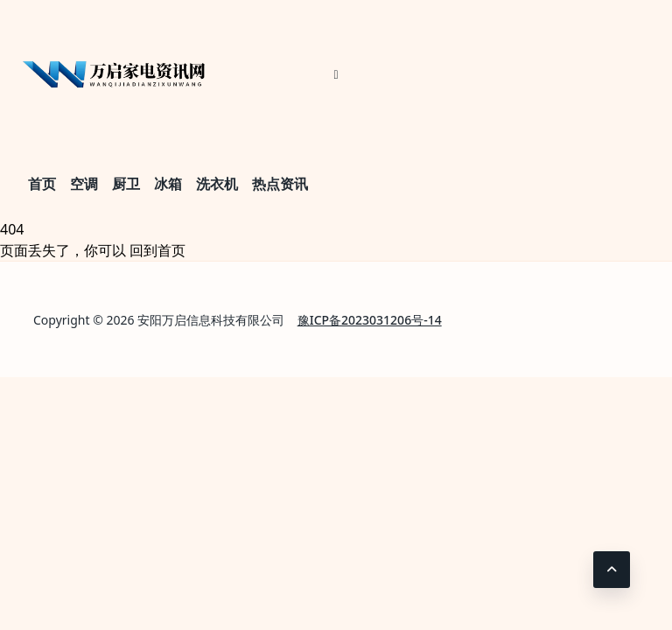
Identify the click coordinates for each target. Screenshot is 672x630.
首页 (42, 184)
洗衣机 (217, 184)
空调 (84, 184)
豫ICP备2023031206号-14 (370, 320)
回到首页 (157, 250)
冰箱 (168, 184)
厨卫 (126, 184)
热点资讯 (280, 184)
